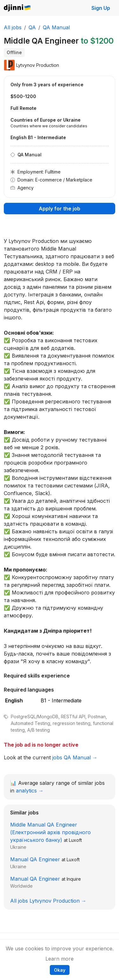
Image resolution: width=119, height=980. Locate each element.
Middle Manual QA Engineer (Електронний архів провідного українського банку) (50, 832)
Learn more (60, 959)
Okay (60, 970)
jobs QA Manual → (75, 757)
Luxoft (75, 840)
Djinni (17, 8)
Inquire (74, 879)
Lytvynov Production (38, 65)
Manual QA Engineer (35, 859)
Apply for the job (60, 209)
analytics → (30, 791)
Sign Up (101, 8)
